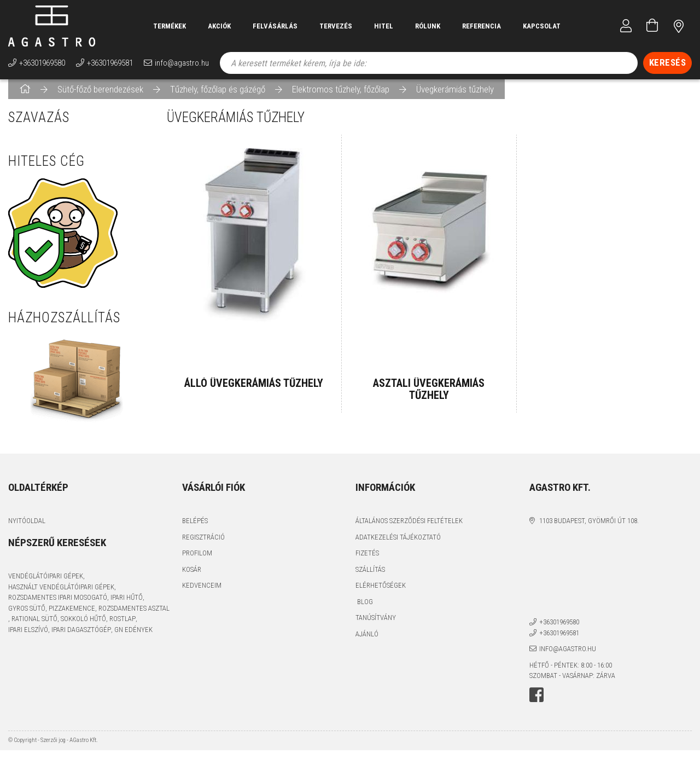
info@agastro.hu (182, 63)
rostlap (122, 627)
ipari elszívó (28, 638)
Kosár (192, 578)
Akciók (219, 26)
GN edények (133, 638)
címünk (679, 26)
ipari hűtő (127, 606)
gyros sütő (27, 616)
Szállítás (370, 578)
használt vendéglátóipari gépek (61, 595)
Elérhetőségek (381, 594)
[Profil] (626, 26)
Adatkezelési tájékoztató (398, 545)
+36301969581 (110, 63)
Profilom (197, 562)
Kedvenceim (202, 594)
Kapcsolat (542, 26)
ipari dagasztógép (81, 638)
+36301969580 (42, 63)
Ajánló (367, 642)
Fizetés (367, 562)
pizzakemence (72, 616)
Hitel (384, 26)
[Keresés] (668, 63)
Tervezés (336, 26)
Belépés (195, 529)
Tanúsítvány (376, 626)
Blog (364, 610)
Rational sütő (34, 627)
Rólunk (428, 26)
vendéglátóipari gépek (46, 585)
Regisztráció (203, 545)
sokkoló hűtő (83, 627)
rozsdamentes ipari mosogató (58, 606)
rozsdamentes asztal (134, 616)
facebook (536, 703)
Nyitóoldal (27, 529)
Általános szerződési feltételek (409, 529)
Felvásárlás (275, 26)
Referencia (482, 26)
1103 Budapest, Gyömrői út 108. (589, 529)
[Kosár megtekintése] (652, 26)
